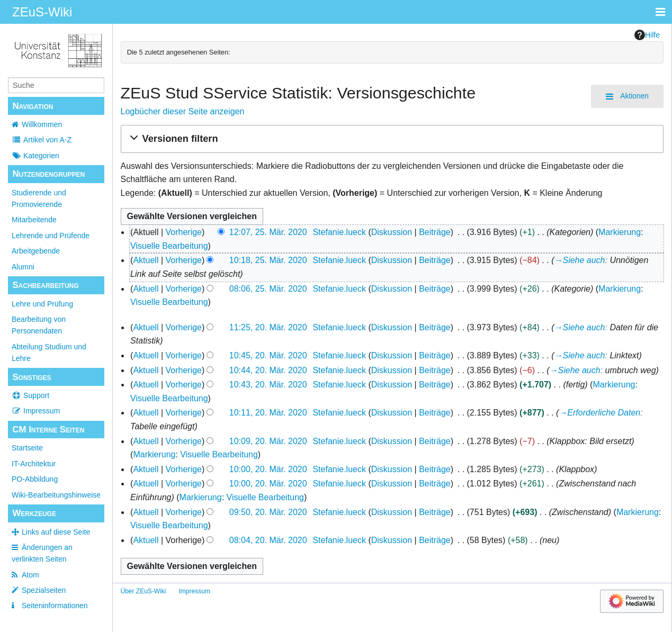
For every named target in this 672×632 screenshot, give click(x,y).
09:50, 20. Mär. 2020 (268, 512)
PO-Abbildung (35, 479)
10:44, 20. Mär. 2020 (268, 370)
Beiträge (435, 232)
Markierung (620, 232)
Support (30, 395)
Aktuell (146, 260)
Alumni (23, 267)
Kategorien (35, 156)
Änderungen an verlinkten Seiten (42, 553)
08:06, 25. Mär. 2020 (268, 289)
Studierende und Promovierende (39, 198)
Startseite (27, 448)
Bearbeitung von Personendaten (39, 325)
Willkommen (42, 124)
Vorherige (184, 232)
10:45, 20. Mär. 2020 (268, 355)
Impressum (36, 411)
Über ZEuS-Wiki (144, 591)
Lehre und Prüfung (42, 304)
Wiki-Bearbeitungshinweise (56, 495)
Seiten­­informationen (55, 606)
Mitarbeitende (34, 220)
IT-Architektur (34, 464)
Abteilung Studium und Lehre (49, 353)
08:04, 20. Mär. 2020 (268, 540)
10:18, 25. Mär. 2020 (268, 260)
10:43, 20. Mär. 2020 (268, 385)
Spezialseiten (44, 590)
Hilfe (647, 35)
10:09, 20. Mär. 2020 (268, 441)
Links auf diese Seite (56, 532)
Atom (30, 575)
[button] (392, 139)
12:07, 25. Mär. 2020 (268, 232)
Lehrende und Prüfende (51, 236)
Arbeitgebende (36, 251)
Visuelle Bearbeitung (169, 246)
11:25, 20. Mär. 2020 (268, 327)
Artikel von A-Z (42, 140)
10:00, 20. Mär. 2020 (268, 469)
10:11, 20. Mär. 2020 (268, 413)
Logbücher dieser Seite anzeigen (183, 111)
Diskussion (392, 232)
